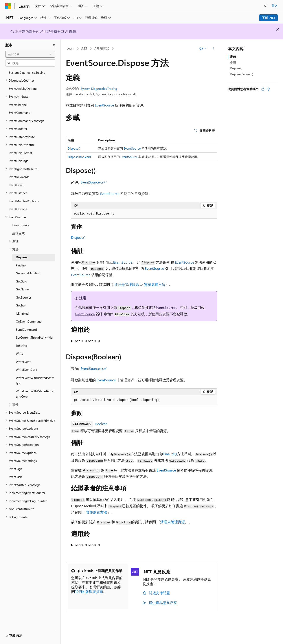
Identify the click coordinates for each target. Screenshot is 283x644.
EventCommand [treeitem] (20, 113)
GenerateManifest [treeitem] (28, 273)
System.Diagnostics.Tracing (99, 89)
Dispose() (74, 148)
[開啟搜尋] (265, 6)
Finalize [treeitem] (21, 265)
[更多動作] (213, 49)
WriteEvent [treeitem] (23, 362)
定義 (233, 57)
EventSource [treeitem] (21, 225)
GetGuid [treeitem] (21, 281)
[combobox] (30, 54)
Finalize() (170, 454)
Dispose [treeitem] (21, 257)
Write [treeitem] (19, 353)
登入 (275, 6)
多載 (233, 62)
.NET (84, 48)
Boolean (101, 424)
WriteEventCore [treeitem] (26, 370)
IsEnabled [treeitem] (22, 313)
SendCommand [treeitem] (26, 329)
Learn (70, 48)
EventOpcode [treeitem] (18, 209)
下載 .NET (269, 18)
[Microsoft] (8, 6)
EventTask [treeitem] (15, 477)
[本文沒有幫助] (268, 89)
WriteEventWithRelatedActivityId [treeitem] (35, 380)
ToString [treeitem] (21, 346)
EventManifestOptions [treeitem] (24, 201)
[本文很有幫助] (263, 89)
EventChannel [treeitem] (18, 105)
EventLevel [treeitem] (16, 185)
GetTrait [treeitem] (21, 305)
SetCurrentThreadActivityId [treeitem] (34, 337)
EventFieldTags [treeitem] (18, 161)
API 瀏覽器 (102, 48)
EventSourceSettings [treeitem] (23, 461)
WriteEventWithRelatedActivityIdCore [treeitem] (35, 394)
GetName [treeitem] (22, 289)
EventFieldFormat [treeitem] (20, 153)
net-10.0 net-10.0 (87, 341)
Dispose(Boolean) (79, 157)
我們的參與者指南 (89, 592)
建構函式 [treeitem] (18, 233)
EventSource (104, 105)
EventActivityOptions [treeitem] (23, 89)
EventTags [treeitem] (15, 469)
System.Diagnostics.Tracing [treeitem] (27, 72)
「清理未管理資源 (171, 522)
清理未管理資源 (127, 284)
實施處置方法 (155, 284)
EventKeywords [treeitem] (19, 177)
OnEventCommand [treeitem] (29, 321)
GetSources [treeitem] (24, 297)
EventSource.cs (92, 182)
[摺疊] (54, 45)
